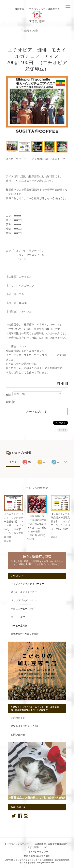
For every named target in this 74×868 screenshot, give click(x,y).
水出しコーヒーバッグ (23, 609)
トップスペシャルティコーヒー (27, 583)
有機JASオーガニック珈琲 (25, 634)
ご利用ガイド (18, 718)
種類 (8, 395)
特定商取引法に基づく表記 (25, 726)
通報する (63, 430)
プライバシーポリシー (37, 852)
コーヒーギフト (19, 617)
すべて (13, 462)
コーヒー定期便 (19, 626)
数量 (8, 402)
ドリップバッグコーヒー (24, 600)
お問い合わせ (18, 735)
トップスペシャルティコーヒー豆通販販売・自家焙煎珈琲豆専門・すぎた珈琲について (37, 846)
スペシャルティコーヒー (24, 592)
